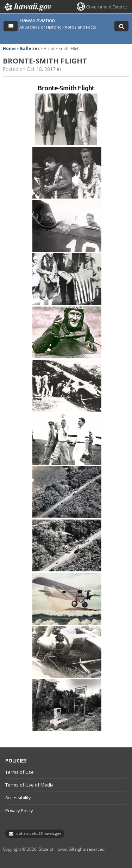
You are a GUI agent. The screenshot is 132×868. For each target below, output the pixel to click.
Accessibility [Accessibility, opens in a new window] (18, 797)
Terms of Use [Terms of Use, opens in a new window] (20, 772)
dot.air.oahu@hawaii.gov (39, 833)
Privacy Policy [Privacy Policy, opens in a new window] (19, 811)
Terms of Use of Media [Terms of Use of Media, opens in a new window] (29, 785)
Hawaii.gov (27, 7)
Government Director (108, 7)
